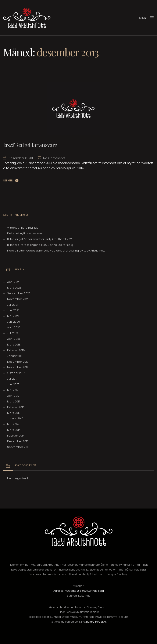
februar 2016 (16, 407)
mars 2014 (14, 430)
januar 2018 (15, 356)
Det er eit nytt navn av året (25, 233)
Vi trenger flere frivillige (23, 228)
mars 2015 (14, 413)
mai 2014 (13, 424)
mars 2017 (14, 401)
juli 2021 (13, 305)
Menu (146, 18)
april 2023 (14, 282)
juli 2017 (13, 379)
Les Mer (8, 180)
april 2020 (14, 327)
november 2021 (18, 299)
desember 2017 (18, 362)
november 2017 (18, 367)
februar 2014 (16, 436)
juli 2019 (13, 333)
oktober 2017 (16, 373)
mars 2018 (14, 345)
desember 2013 (18, 441)
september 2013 (18, 447)
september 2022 (19, 293)
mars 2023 (14, 288)
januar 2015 (15, 418)
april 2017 (13, 396)
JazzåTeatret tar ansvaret (31, 145)
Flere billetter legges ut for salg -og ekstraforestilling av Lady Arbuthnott (56, 251)
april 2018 (14, 339)
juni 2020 (14, 322)
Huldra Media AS (97, 622)
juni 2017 (13, 384)
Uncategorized (17, 478)
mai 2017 (13, 390)
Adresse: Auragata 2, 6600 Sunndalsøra (79, 591)
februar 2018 (16, 350)
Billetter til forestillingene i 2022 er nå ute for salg (40, 245)
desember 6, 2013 (22, 158)
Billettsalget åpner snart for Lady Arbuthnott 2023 (40, 239)
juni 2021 (13, 310)
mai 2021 (13, 316)
